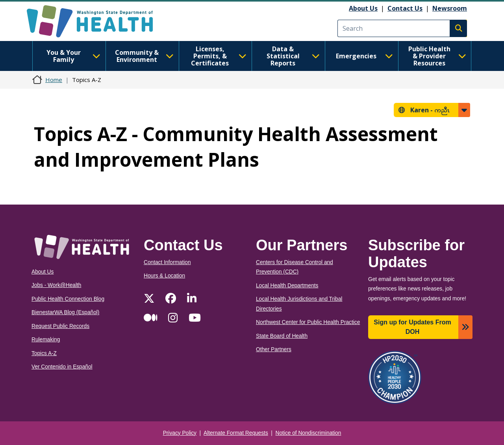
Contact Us (405, 8)
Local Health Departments (287, 286)
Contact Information (167, 262)
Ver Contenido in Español (62, 367)
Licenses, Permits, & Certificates (219, 56)
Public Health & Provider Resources (437, 56)
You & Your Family (73, 56)
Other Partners (274, 349)
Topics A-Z (44, 353)
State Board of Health (282, 336)
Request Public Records (60, 326)
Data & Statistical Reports (293, 56)
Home (54, 80)
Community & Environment (144, 56)
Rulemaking (46, 340)
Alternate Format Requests (236, 433)
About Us (363, 8)
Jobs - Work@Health (56, 285)
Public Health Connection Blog (68, 299)
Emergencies (364, 56)
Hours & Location (164, 276)
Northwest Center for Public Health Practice (308, 322)
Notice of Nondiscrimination (309, 433)
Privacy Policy (180, 433)
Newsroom (450, 8)
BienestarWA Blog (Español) (65, 312)
